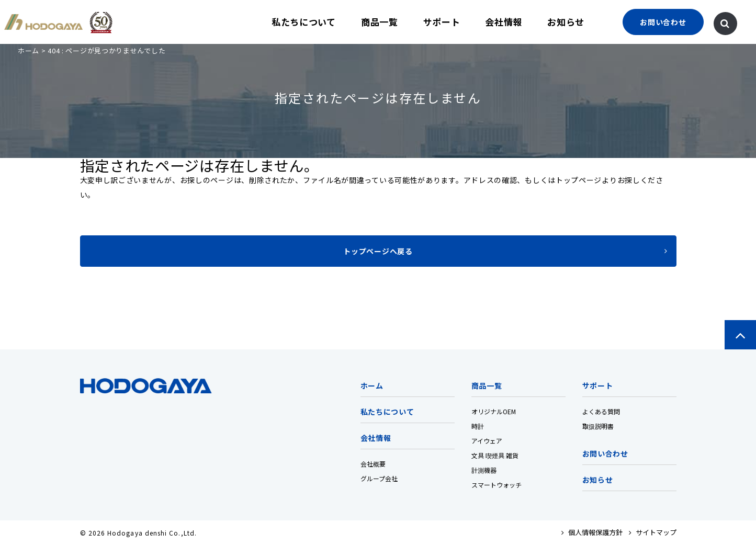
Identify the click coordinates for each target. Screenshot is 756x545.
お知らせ (566, 22)
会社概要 (373, 464)
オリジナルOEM (494, 411)
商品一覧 (380, 22)
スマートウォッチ (497, 485)
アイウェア (487, 441)
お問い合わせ (605, 453)
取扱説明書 (598, 426)
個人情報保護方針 (592, 532)
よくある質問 (601, 411)
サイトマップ (653, 532)
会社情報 (504, 22)
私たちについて (304, 22)
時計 (478, 426)
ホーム (29, 50)
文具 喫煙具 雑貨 (495, 455)
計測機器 (484, 470)
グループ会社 (379, 478)
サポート (442, 22)
